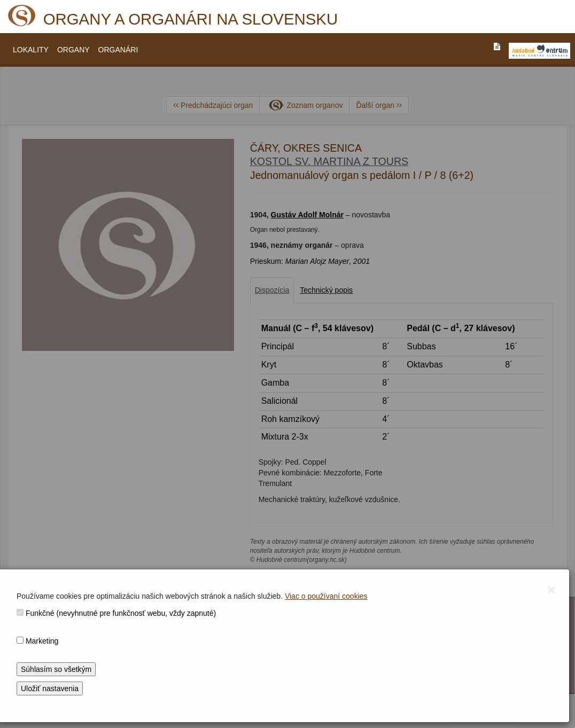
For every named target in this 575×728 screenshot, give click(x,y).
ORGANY (73, 50)
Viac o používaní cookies (326, 596)
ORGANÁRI (118, 50)
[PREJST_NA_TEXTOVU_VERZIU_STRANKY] (497, 46)
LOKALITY (31, 50)
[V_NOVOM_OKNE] (539, 51)
